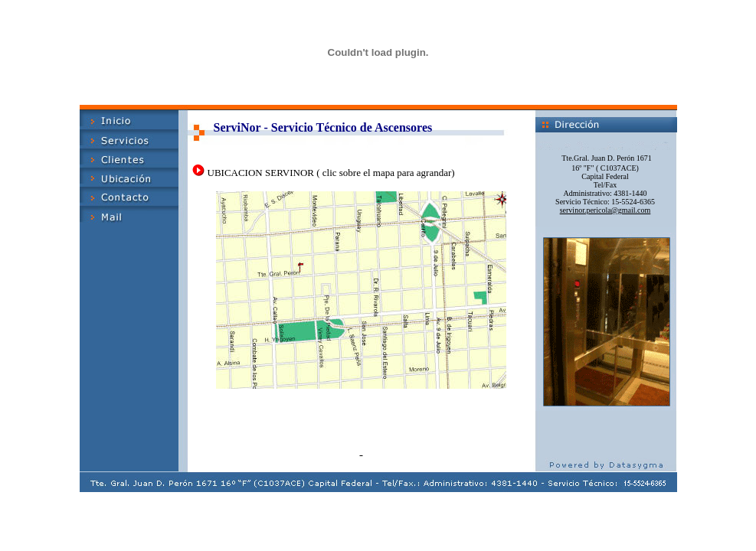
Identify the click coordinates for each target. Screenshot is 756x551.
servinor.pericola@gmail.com (605, 210)
